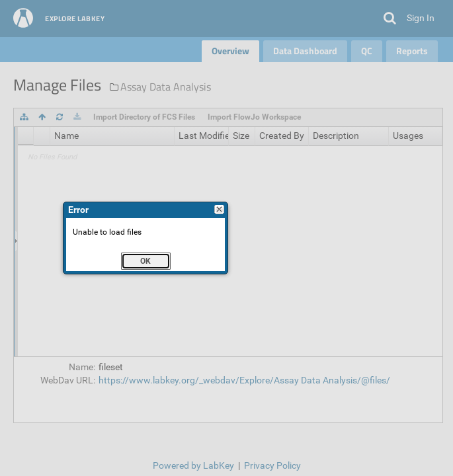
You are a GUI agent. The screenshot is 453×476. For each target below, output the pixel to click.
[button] (146, 261)
